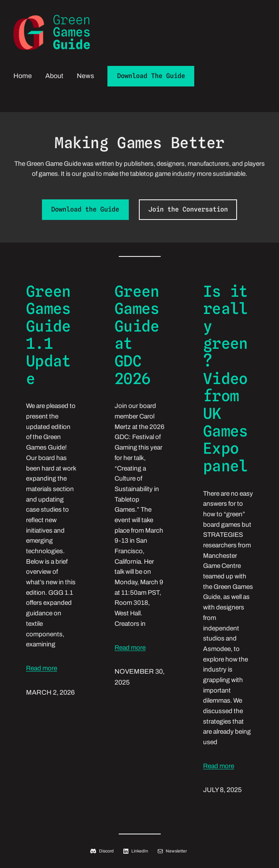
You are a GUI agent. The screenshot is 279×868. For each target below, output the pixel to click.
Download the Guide (85, 209)
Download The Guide (151, 76)
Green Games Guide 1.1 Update (48, 335)
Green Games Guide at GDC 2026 (137, 335)
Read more (42, 668)
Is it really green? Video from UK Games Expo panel (225, 379)
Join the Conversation (188, 209)
